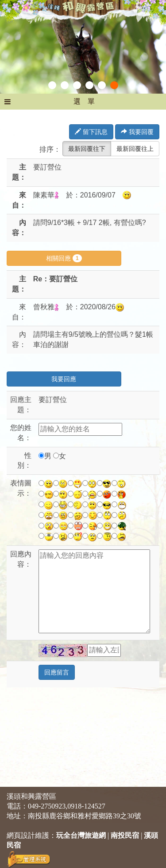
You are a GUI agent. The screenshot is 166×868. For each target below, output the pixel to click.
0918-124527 (86, 806)
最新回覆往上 (135, 149)
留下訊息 (91, 132)
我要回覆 (137, 132)
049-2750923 (47, 806)
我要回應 (64, 379)
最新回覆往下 (87, 149)
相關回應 (64, 258)
